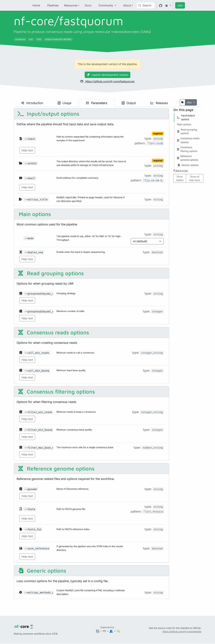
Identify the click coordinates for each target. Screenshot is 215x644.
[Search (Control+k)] (146, 5)
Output (129, 103)
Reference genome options (56, 469)
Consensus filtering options (56, 392)
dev (190, 102)
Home (36, 5)
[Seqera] (98, 631)
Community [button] (106, 5)
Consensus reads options (53, 332)
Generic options (42, 571)
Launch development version (107, 75)
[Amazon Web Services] (105, 631)
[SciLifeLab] (118, 631)
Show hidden (180, 178)
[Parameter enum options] (147, 241)
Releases (159, 103)
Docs (88, 5)
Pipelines (53, 5)
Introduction (32, 103)
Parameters (97, 103)
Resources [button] (71, 5)
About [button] (127, 5)
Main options (34, 214)
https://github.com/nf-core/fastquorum (107, 81)
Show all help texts (195, 178)
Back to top (181, 171)
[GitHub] (161, 5)
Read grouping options (51, 273)
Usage (65, 103)
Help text (27, 150)
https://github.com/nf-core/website (182, 631)
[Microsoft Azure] (112, 631)
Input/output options (48, 114)
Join (180, 5)
